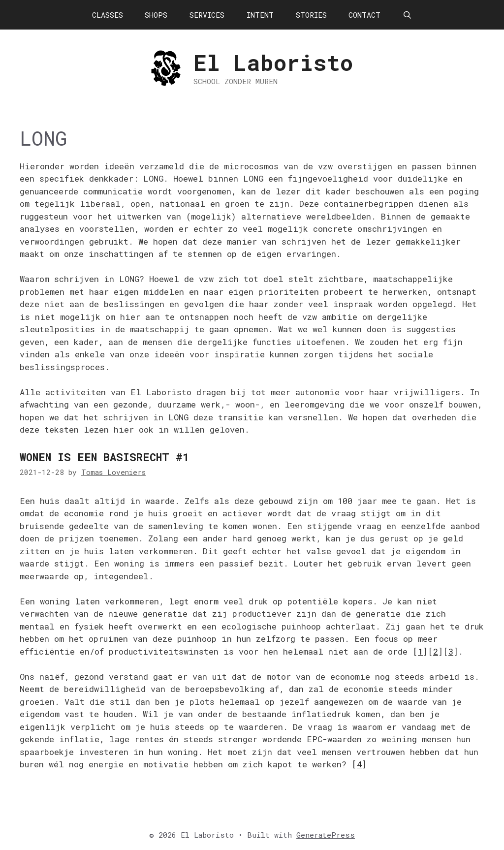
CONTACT (364, 15)
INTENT (260, 15)
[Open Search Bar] (407, 15)
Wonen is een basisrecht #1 (104, 457)
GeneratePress (326, 835)
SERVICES (207, 15)
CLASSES (108, 15)
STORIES (311, 15)
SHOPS (156, 15)
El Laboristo (273, 62)
